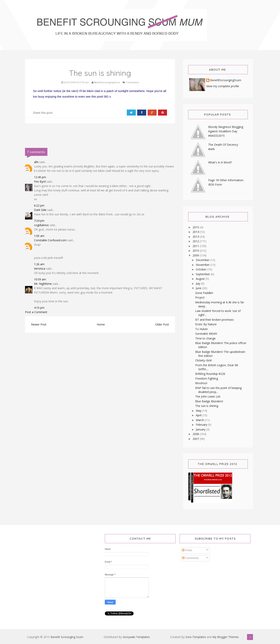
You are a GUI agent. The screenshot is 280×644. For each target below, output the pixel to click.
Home (101, 324)
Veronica (40, 269)
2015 (196, 227)
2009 (196, 255)
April (199, 415)
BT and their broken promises (214, 320)
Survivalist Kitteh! (206, 334)
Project (200, 297)
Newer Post (39, 324)
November (203, 265)
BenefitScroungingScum (226, 80)
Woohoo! (201, 383)
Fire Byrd (40, 182)
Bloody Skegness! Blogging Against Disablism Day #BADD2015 (226, 131)
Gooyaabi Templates (136, 637)
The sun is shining (207, 406)
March (200, 420)
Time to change (205, 338)
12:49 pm (40, 177)
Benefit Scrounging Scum (67, 637)
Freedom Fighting (207, 378)
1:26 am (39, 264)
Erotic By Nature (206, 324)
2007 (196, 439)
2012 (196, 241)
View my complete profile (223, 86)
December (203, 260)
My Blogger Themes (226, 637)
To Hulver (201, 329)
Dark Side (40, 210)
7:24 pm (39, 221)
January (201, 429)
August (201, 279)
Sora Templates (196, 637)
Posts (187, 550)
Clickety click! (203, 360)
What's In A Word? (220, 162)
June (199, 288)
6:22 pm (39, 205)
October (201, 269)
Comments (190, 558)
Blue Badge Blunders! (209, 401)
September (203, 274)
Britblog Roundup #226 (210, 374)
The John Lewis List (208, 396)
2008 (196, 434)
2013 (196, 237)
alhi (36, 162)
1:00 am (39, 236)
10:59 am (40, 279)
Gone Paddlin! (204, 293)
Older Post (162, 324)
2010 (196, 251)
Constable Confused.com (50, 240)
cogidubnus (41, 225)
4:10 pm (39, 308)
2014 (196, 232)
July (198, 283)
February (202, 425)
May (199, 411)
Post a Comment (36, 312)
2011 (196, 246)
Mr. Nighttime (43, 284)
